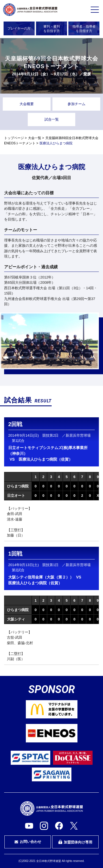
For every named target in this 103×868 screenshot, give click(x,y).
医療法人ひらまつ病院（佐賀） (46, 459)
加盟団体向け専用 (75, 842)
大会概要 (27, 104)
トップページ (14, 138)
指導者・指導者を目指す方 (84, 29)
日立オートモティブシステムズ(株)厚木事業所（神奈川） (48, 451)
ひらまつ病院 (18, 486)
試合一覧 (52, 119)
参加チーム (76, 104)
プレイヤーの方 (19, 28)
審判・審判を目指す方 (52, 29)
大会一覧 (35, 138)
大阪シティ (16, 619)
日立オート (16, 496)
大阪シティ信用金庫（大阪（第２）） (41, 577)
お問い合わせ (28, 842)
